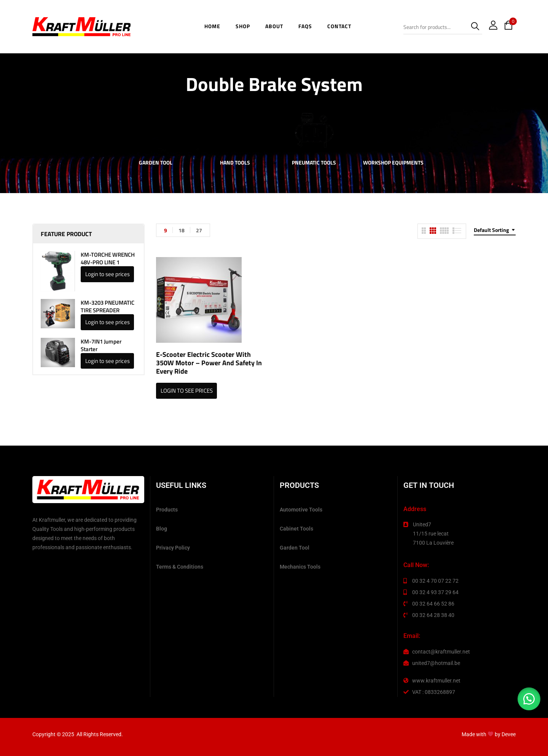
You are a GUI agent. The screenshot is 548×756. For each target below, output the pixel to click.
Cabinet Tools (296, 529)
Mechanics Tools (300, 567)
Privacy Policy (173, 548)
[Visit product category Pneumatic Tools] (314, 130)
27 (199, 230)
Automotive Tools (301, 510)
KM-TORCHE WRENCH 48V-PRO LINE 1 (108, 259)
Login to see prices (108, 274)
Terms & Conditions (180, 567)
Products (167, 510)
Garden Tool (156, 163)
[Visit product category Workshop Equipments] (393, 130)
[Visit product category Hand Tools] (235, 130)
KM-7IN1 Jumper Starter (101, 345)
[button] (529, 699)
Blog (162, 529)
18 (182, 230)
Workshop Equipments (393, 163)
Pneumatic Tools (314, 163)
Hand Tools (235, 163)
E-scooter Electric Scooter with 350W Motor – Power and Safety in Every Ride (209, 363)
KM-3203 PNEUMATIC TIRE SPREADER (108, 307)
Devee (509, 734)
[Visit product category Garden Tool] (156, 130)
